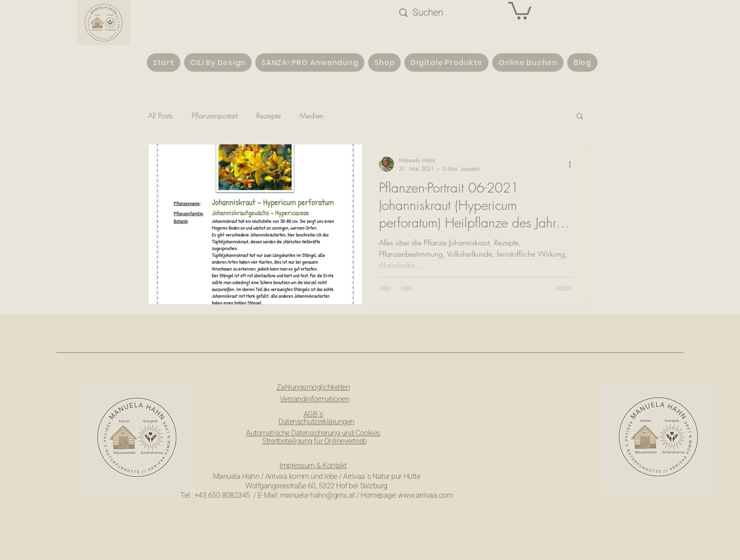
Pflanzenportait (214, 116)
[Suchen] (438, 13)
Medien (312, 116)
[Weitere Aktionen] (573, 164)
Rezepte (269, 116)
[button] (520, 10)
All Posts (160, 116)
